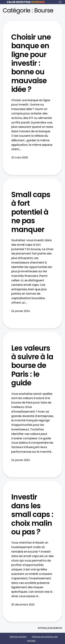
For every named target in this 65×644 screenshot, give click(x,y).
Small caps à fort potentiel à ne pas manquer (31, 212)
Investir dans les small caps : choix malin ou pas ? (32, 515)
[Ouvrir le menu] (60, 2)
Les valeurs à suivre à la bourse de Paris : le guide (32, 366)
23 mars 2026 (20, 157)
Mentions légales (18, 637)
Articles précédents (50, 628)
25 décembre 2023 (23, 605)
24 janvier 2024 (21, 311)
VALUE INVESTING (26, 2)
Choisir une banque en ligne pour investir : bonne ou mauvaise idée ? (31, 63)
